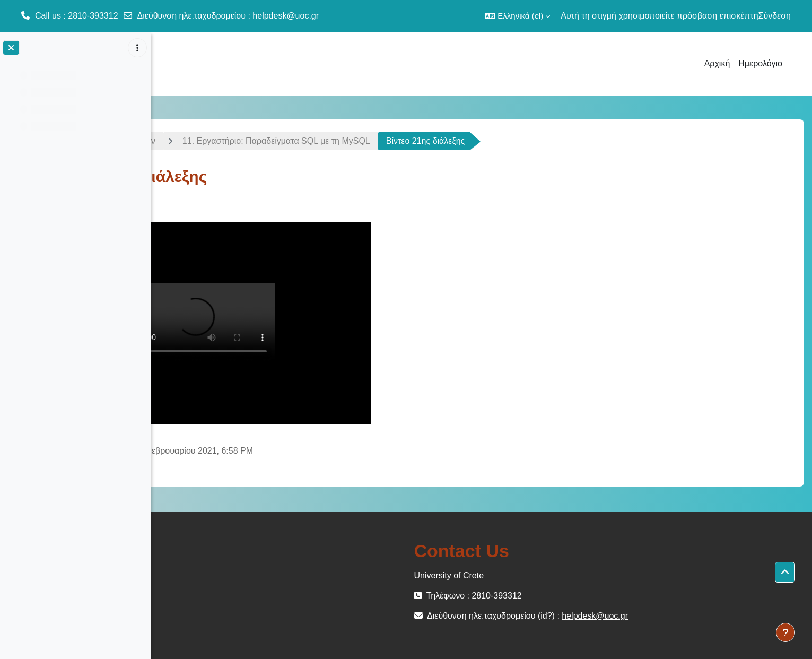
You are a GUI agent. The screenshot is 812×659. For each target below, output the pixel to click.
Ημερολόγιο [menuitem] (760, 63)
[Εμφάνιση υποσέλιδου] (785, 632)
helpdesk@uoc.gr (286, 16)
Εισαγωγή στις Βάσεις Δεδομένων (235, 141)
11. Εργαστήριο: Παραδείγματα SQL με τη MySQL (419, 141)
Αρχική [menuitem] (717, 63)
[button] (517, 16)
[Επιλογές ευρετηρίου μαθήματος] (137, 48)
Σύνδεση (775, 16)
